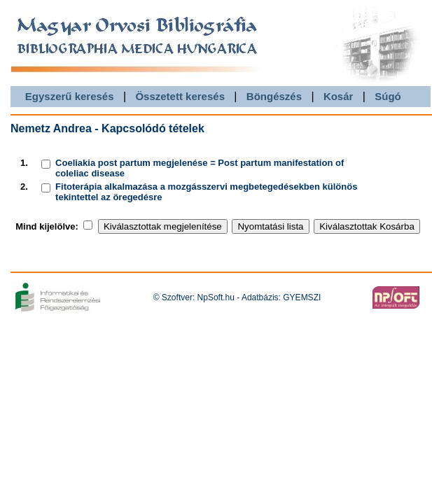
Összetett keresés (180, 96)
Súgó (388, 96)
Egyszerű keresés (70, 96)
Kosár (339, 96)
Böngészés (274, 96)
